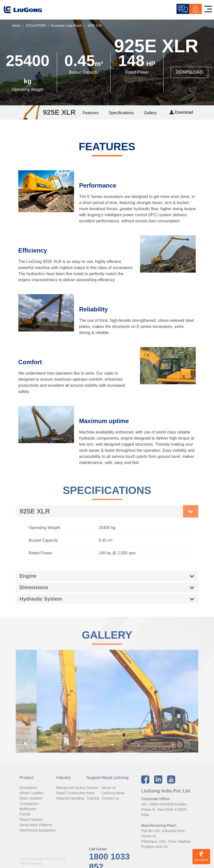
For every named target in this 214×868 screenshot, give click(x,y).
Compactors (29, 807)
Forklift (25, 817)
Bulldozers (28, 812)
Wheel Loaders (31, 796)
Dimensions (34, 590)
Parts (91, 796)
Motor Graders (31, 801)
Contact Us (110, 801)
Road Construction (71, 796)
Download (181, 112)
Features (91, 113)
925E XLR (35, 514)
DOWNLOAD (189, 72)
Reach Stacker (31, 823)
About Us (109, 791)
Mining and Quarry (71, 791)
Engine (28, 579)
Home (16, 26)
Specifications (121, 113)
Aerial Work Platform (36, 828)
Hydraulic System (41, 602)
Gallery (150, 113)
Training (93, 801)
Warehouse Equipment (38, 833)
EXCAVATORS (36, 26)
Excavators (28, 791)
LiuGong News (113, 796)
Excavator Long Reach (67, 26)
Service (92, 791)
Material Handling (70, 801)
